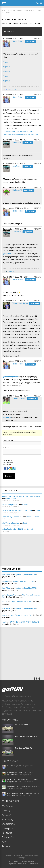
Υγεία (4, 842)
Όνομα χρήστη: (8, 440)
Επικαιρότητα (8, 824)
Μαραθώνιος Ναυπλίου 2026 (25, 575)
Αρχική (4, 11)
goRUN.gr (21, 856)
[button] (6, 470)
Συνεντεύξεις (8, 837)
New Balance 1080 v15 (24, 748)
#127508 (37, 164)
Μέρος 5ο (7, 81)
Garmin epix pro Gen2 (10, 505)
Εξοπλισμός (7, 819)
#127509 (37, 187)
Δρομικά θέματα (20, 11)
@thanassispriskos (11, 377)
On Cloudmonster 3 (22, 725)
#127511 (37, 229)
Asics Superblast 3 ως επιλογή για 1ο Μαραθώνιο (21, 496)
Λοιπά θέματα (31, 11)
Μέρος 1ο (7, 62)
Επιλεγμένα (7, 828)
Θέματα (10, 11)
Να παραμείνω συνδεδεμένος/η (9, 461)
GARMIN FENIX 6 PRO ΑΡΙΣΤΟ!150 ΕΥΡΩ (17, 511)
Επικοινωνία (34, 864)
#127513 (37, 277)
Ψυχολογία (7, 846)
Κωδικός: (6, 448)
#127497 (37, 140)
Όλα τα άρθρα (14, 862)
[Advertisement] (18, 551)
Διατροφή (6, 815)
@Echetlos (7, 254)
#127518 (37, 361)
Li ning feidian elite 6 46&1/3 (12, 529)
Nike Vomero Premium (11, 523)
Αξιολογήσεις (8, 806)
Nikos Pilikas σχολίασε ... (15, 766)
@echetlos (7, 417)
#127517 (37, 301)
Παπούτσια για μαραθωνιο (12, 517)
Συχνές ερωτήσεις (29, 862)
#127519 (37, 39)
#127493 (37, 95)
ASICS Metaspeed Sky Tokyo (26, 736)
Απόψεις (6, 811)
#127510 (37, 208)
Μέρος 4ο (7, 76)
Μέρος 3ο (7, 71)
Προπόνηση (7, 833)
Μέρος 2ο (7, 67)
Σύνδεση (9, 476)
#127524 (37, 396)
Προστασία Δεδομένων (18, 864)
